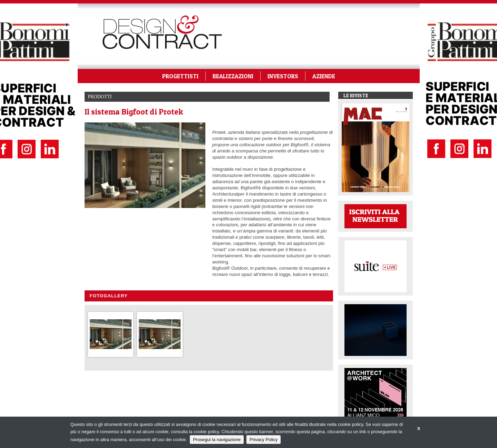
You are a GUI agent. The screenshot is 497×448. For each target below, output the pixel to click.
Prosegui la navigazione (217, 440)
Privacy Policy (264, 440)
